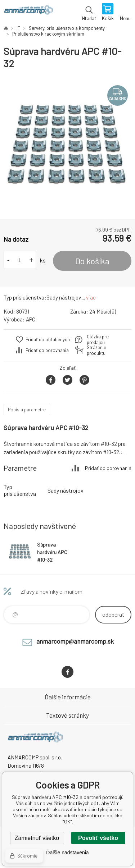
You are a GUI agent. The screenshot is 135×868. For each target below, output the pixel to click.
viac (91, 297)
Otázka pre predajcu (98, 339)
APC (31, 319)
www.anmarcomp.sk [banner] (28, 13)
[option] (67, 144)
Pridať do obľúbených (48, 339)
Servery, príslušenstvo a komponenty (67, 28)
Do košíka (92, 261)
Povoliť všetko (98, 838)
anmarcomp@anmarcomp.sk (75, 641)
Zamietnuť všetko (37, 838)
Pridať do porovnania (47, 350)
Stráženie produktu (96, 350)
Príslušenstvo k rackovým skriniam (48, 34)
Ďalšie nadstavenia (67, 853)
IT (18, 28)
